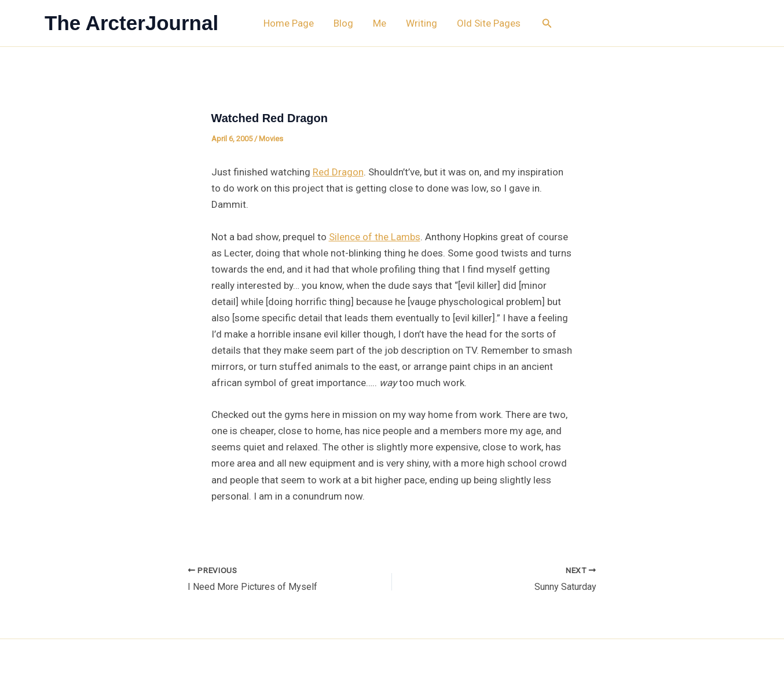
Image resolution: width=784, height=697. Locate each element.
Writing (422, 23)
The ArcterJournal (131, 23)
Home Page (289, 23)
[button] (547, 23)
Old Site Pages (489, 23)
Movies (271, 139)
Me (380, 23)
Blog (343, 23)
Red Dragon (338, 172)
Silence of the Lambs (375, 237)
